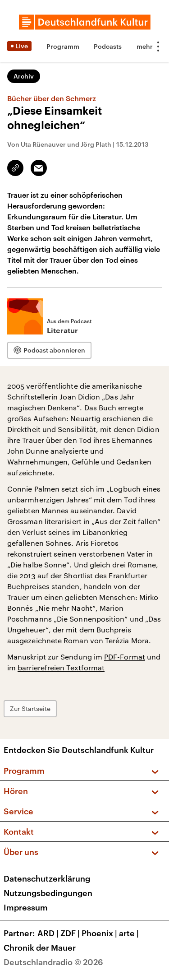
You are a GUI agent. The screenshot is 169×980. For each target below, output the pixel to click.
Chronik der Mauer (40, 947)
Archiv (24, 76)
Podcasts (108, 46)
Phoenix (100, 933)
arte (130, 933)
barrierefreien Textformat (61, 667)
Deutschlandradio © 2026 (53, 962)
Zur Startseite (30, 708)
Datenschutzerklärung (47, 878)
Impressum (26, 907)
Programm (63, 46)
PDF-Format (125, 657)
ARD (49, 933)
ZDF (71, 933)
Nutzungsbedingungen (48, 893)
